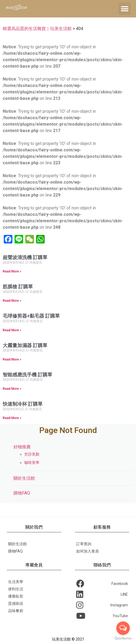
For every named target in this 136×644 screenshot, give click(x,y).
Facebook (102, 584)
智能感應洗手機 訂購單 (27, 375)
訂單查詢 (84, 544)
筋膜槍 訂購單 (18, 287)
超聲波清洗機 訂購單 (25, 257)
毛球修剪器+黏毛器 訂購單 (31, 316)
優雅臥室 (16, 596)
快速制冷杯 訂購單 (23, 404)
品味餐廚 (16, 611)
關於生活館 (24, 478)
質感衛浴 (16, 603)
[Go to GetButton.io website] (123, 638)
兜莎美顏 (32, 454)
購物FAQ (22, 493)
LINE (102, 594)
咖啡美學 (32, 463)
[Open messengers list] (123, 628)
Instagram (102, 605)
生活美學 (16, 582)
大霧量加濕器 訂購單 (25, 345)
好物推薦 (22, 447)
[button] (125, 9)
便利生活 (16, 589)
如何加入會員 (88, 551)
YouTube (102, 616)
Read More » (12, 271)
